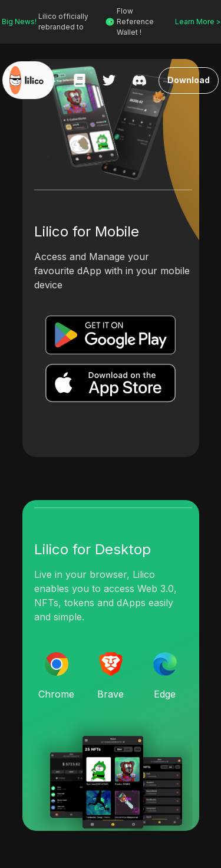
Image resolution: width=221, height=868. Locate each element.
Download (189, 80)
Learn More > (196, 22)
